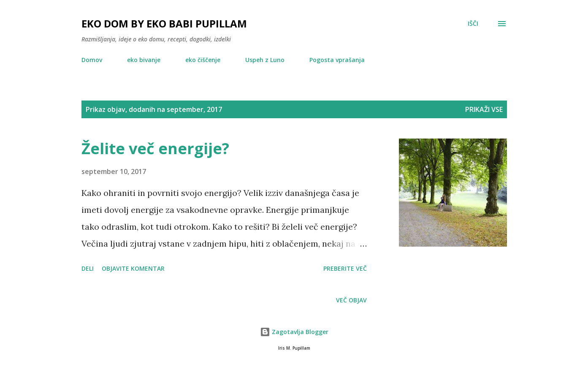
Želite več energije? (155, 148)
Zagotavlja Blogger (294, 332)
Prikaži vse (484, 109)
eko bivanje (144, 60)
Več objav (351, 300)
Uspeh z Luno (265, 60)
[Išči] (473, 24)
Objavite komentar (133, 268)
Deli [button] (88, 268)
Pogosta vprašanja (337, 60)
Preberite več (345, 268)
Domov (92, 60)
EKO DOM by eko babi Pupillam (164, 23)
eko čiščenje (203, 60)
